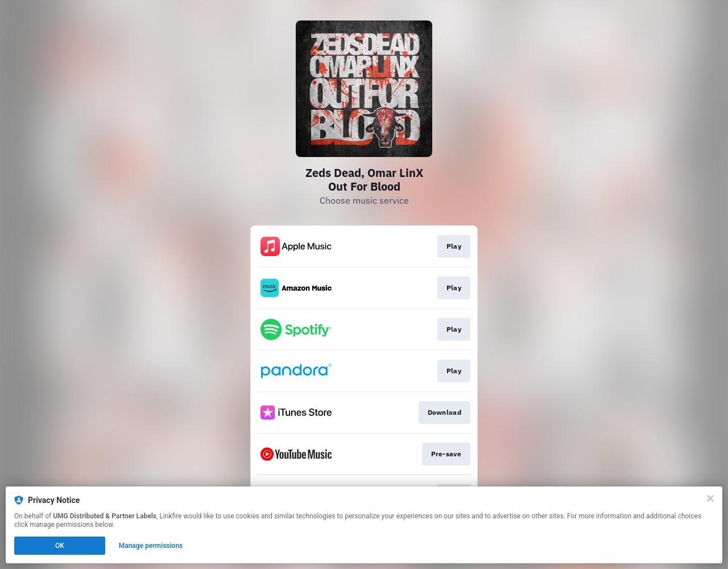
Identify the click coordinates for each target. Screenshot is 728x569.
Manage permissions (151, 546)
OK (60, 546)
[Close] (710, 498)
